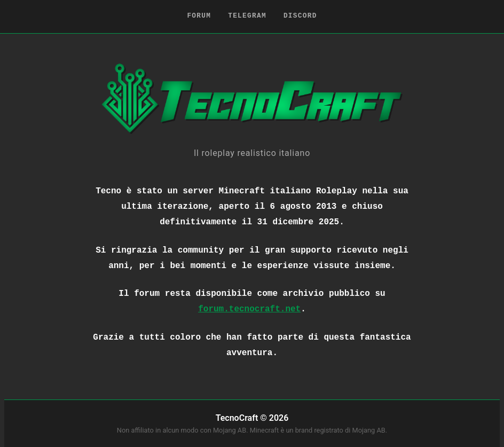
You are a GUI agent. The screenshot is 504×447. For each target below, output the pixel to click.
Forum (199, 16)
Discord (300, 16)
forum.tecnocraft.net (249, 309)
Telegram (247, 16)
